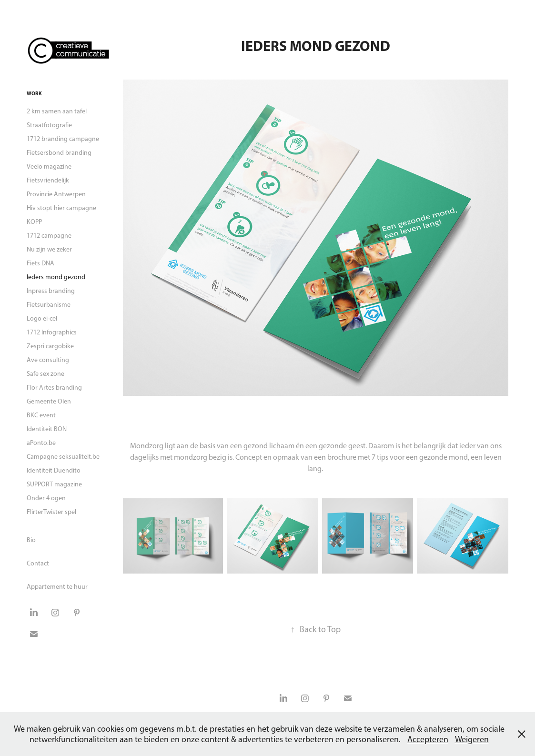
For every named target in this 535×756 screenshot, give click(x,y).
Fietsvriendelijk (48, 180)
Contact (38, 563)
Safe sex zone (45, 374)
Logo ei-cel (42, 318)
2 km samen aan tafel (57, 111)
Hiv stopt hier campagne (61, 208)
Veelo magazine (49, 166)
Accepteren (428, 739)
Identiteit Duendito (54, 470)
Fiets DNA (40, 263)
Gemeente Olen (49, 401)
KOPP (34, 222)
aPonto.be (41, 443)
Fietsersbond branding (59, 153)
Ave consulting (48, 360)
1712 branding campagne (63, 139)
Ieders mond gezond (56, 277)
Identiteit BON (47, 429)
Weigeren (472, 739)
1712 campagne (49, 236)
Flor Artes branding (54, 388)
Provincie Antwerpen (56, 194)
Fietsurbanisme (49, 305)
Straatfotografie (49, 125)
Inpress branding (51, 291)
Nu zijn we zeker (49, 249)
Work (34, 93)
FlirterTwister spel (51, 512)
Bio (31, 540)
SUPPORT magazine (54, 484)
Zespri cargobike (50, 346)
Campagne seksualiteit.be (63, 457)
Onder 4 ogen (46, 498)
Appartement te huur (57, 587)
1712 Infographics (52, 332)
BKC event (41, 415)
